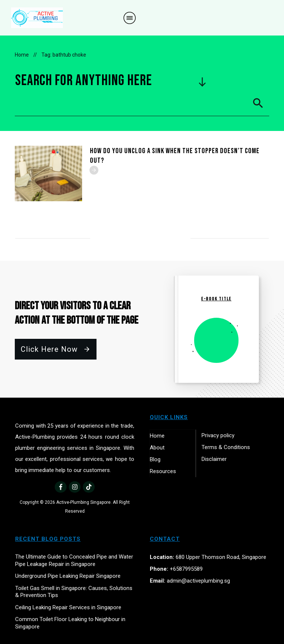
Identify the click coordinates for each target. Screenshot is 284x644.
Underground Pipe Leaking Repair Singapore (68, 576)
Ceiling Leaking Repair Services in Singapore (68, 607)
